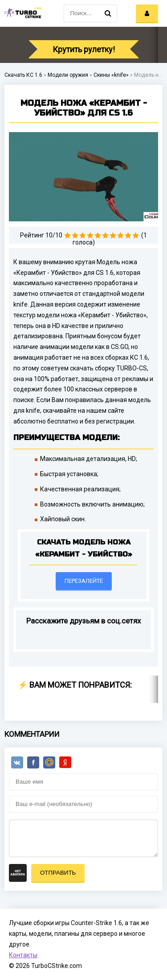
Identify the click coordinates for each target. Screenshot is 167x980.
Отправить (58, 873)
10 (136, 235)
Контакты (23, 955)
